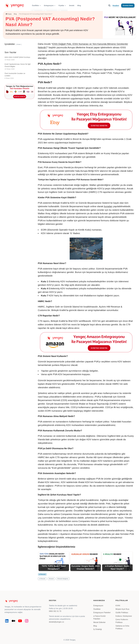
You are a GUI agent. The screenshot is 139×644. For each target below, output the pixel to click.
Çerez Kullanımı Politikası (122, 621)
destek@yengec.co (56, 622)
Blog (95, 626)
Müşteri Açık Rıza (122, 609)
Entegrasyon (98, 606)
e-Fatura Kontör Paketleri (99, 617)
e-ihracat (42, 579)
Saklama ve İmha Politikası (122, 627)
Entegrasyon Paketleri (102, 613)
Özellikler (97, 609)
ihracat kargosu (63, 579)
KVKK (118, 606)
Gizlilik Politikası (122, 613)
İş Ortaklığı (98, 629)
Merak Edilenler (99, 622)
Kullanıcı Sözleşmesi (124, 616)
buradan (108, 206)
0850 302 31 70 (55, 611)
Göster (19, 44)
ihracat (51, 579)
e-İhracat (42, 574)
